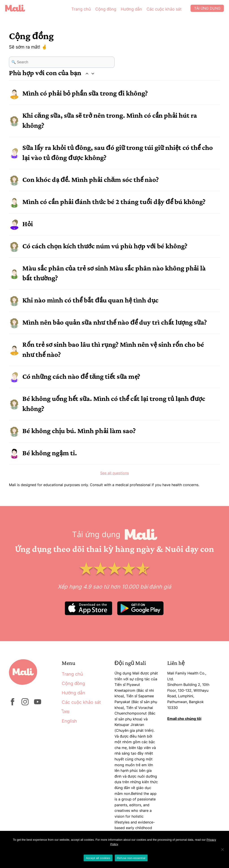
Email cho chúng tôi (184, 719)
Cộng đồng (100, 11)
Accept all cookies (98, 858)
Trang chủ (75, 11)
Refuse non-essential (131, 858)
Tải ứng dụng (202, 11)
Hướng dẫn (126, 11)
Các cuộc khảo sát (158, 11)
